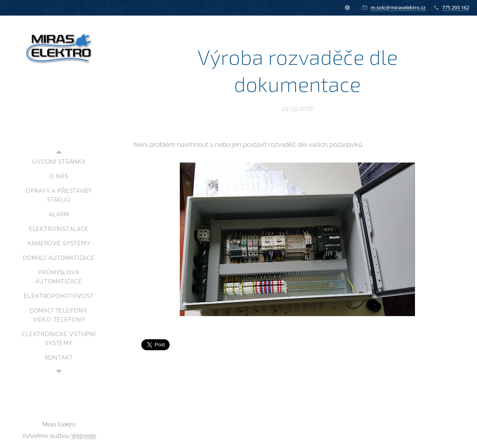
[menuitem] (59, 162)
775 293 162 (456, 7)
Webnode (84, 436)
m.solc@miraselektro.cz (398, 7)
